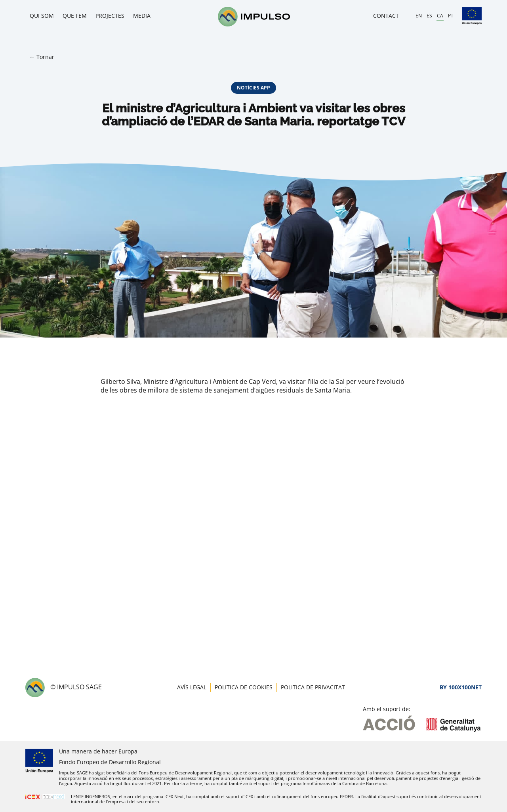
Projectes (110, 16)
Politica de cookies (244, 687)
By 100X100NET (461, 687)
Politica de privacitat (313, 687)
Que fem (75, 16)
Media (142, 16)
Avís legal (192, 687)
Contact (386, 16)
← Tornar (42, 57)
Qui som (42, 16)
